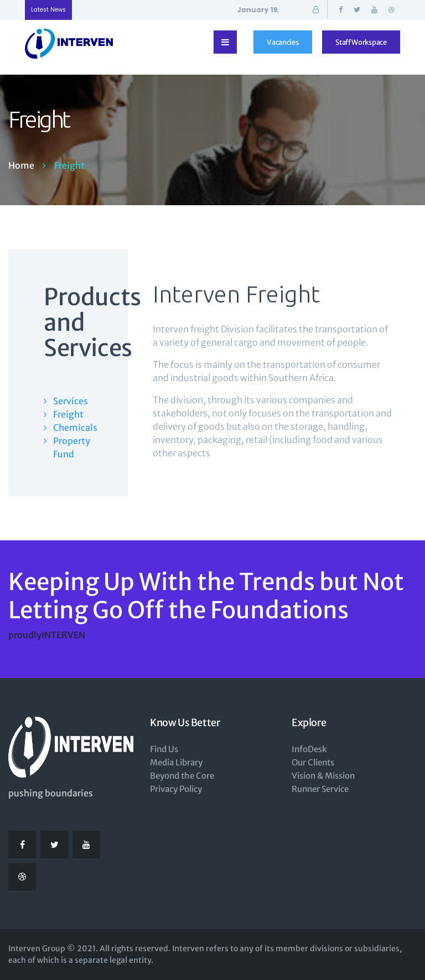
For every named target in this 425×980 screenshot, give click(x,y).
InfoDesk (309, 749)
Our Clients (313, 762)
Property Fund (72, 447)
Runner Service (320, 789)
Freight (68, 414)
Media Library (176, 762)
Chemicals (73, 428)
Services (71, 401)
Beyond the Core (182, 776)
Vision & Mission (323, 776)
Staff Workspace (361, 42)
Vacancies (283, 42)
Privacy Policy (176, 789)
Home (21, 165)
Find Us (164, 749)
